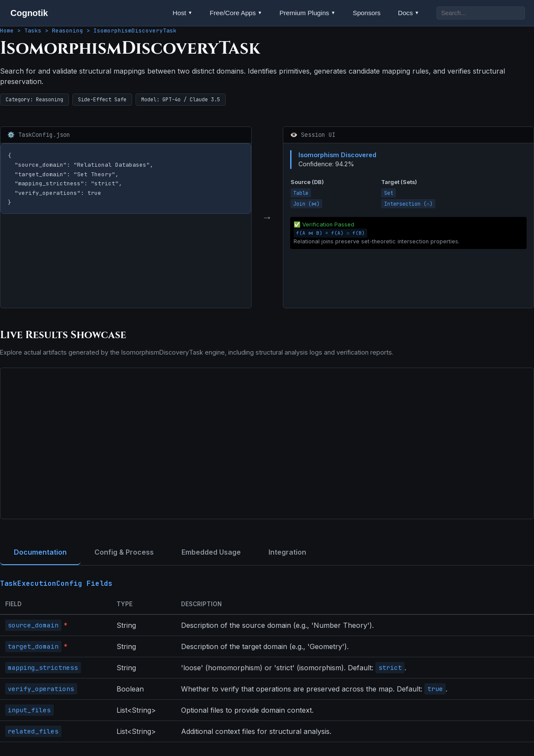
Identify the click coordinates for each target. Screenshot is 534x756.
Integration (287, 552)
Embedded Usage (211, 552)
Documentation (40, 552)
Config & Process (124, 552)
